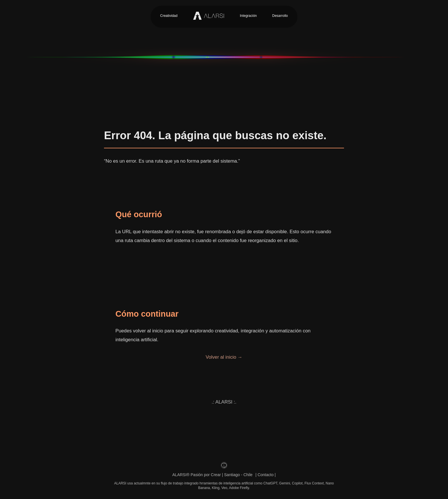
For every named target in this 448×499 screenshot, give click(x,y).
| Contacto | (266, 475)
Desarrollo (280, 16)
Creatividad (169, 16)
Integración (248, 16)
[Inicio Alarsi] (209, 16)
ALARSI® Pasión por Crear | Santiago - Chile (212, 475)
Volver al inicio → (224, 357)
